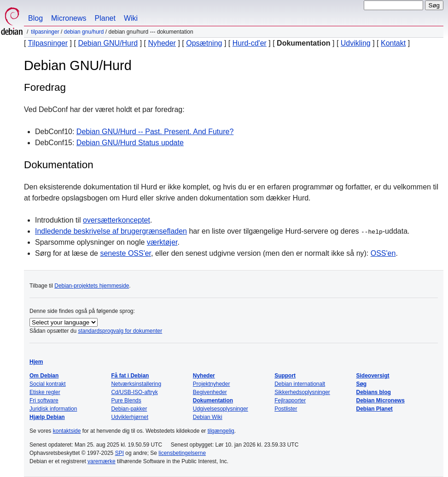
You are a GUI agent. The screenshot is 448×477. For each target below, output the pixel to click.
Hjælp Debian (47, 417)
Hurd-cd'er (250, 43)
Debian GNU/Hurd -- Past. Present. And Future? (155, 132)
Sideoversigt (373, 376)
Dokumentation (213, 400)
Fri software (44, 400)
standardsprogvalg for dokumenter (120, 331)
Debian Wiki (208, 417)
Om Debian (44, 376)
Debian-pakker (129, 409)
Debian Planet (375, 409)
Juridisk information (53, 409)
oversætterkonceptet (116, 220)
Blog (35, 18)
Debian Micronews (381, 400)
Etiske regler (45, 392)
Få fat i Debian (130, 376)
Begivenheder (210, 392)
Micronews (69, 18)
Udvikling (356, 43)
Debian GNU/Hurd (84, 32)
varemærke (102, 461)
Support (285, 376)
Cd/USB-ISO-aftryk (134, 392)
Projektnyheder (212, 384)
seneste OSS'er (125, 253)
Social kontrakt (48, 384)
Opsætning (204, 43)
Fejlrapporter (290, 400)
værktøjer (162, 242)
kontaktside (67, 431)
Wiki (131, 18)
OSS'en (383, 253)
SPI (119, 453)
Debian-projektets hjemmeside (92, 286)
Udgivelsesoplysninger (221, 409)
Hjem (36, 362)
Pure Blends (126, 400)
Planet (105, 18)
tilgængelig (221, 431)
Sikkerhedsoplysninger (302, 392)
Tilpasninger (45, 32)
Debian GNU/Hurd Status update (130, 143)
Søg (362, 384)
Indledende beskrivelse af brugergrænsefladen (111, 231)
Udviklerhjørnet (130, 417)
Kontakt (393, 43)
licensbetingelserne (182, 453)
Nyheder (162, 43)
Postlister (286, 409)
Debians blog (374, 392)
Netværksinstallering (136, 384)
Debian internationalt (300, 384)
